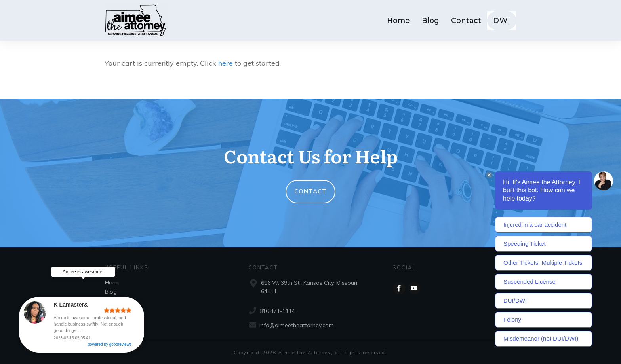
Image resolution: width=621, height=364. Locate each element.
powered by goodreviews (121, 346)
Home (113, 282)
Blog (111, 292)
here (226, 63)
